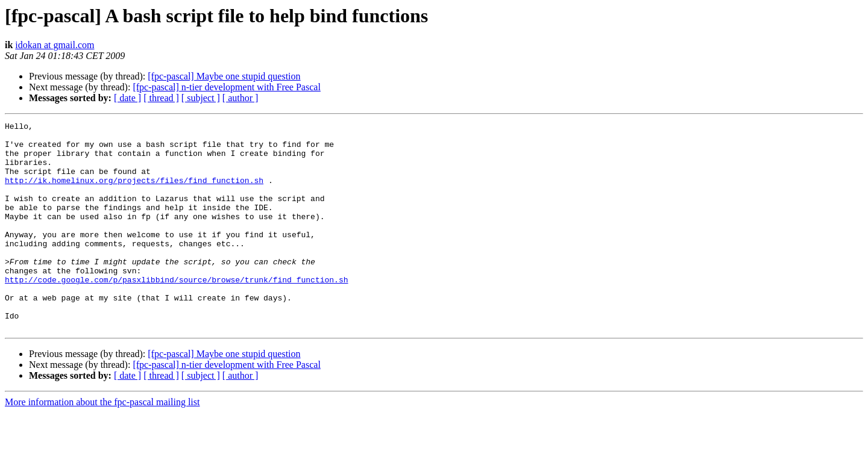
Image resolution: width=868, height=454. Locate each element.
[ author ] (241, 98)
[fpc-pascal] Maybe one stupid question (224, 76)
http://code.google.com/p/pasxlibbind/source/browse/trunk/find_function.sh (176, 312)
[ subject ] (201, 98)
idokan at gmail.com (55, 45)
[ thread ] (161, 98)
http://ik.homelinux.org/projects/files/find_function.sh (134, 193)
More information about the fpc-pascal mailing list (102, 443)
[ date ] (127, 98)
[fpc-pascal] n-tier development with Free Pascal (226, 87)
